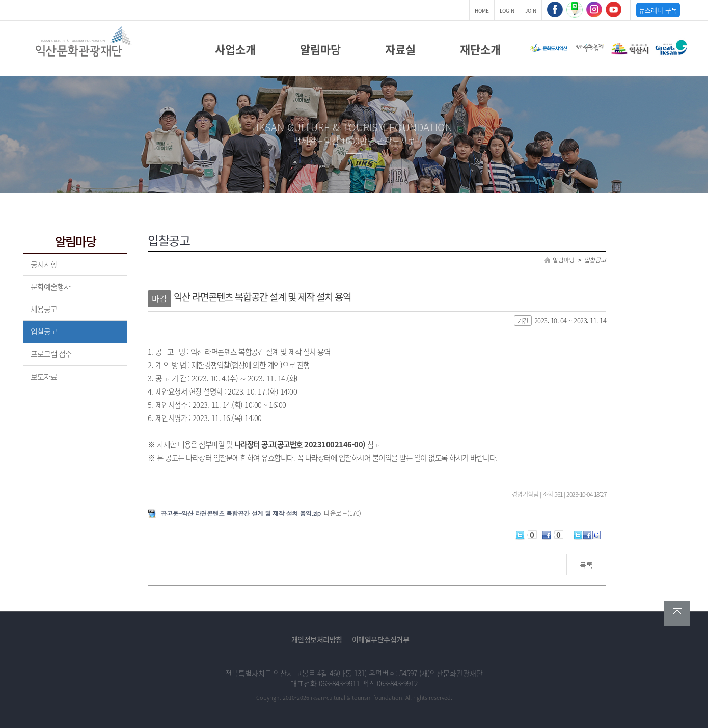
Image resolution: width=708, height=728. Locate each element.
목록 (586, 565)
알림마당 (320, 49)
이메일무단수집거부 (381, 639)
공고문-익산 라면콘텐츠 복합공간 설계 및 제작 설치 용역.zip (241, 513)
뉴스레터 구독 (658, 10)
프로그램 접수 (51, 354)
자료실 (400, 49)
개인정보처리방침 (317, 639)
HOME (482, 10)
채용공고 (44, 309)
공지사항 (44, 264)
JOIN (531, 10)
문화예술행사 (50, 287)
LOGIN (507, 10)
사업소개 (235, 49)
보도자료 (44, 377)
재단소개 (480, 49)
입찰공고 (44, 331)
